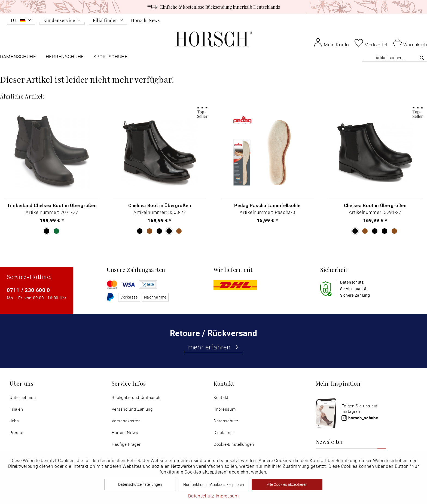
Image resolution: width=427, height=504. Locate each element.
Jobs (14, 421)
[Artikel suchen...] (394, 58)
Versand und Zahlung (132, 409)
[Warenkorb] (410, 42)
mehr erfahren (214, 347)
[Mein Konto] (331, 42)
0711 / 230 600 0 (28, 290)
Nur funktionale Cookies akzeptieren (214, 485)
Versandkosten (126, 421)
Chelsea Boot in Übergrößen (160, 205)
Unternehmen (23, 397)
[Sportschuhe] (111, 58)
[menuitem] (21, 21)
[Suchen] (422, 58)
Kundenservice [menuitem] (59, 21)
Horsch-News (145, 20)
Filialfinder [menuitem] (105, 21)
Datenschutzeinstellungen (140, 484)
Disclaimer (224, 433)
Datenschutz (226, 421)
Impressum (225, 409)
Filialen (16, 409)
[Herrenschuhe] (65, 58)
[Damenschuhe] (18, 58)
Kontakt (221, 397)
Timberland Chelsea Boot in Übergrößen (52, 205)
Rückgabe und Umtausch (136, 397)
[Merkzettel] (371, 43)
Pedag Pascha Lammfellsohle (267, 205)
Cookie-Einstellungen (234, 444)
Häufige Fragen (127, 444)
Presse (16, 433)
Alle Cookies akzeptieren (287, 484)
